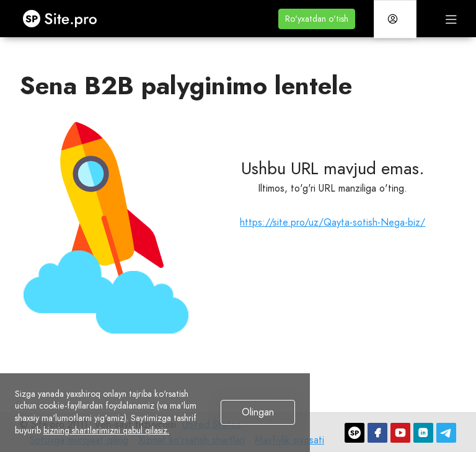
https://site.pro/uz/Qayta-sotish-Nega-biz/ (333, 222)
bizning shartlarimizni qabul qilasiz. (106, 430)
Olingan (258, 412)
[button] (317, 19)
